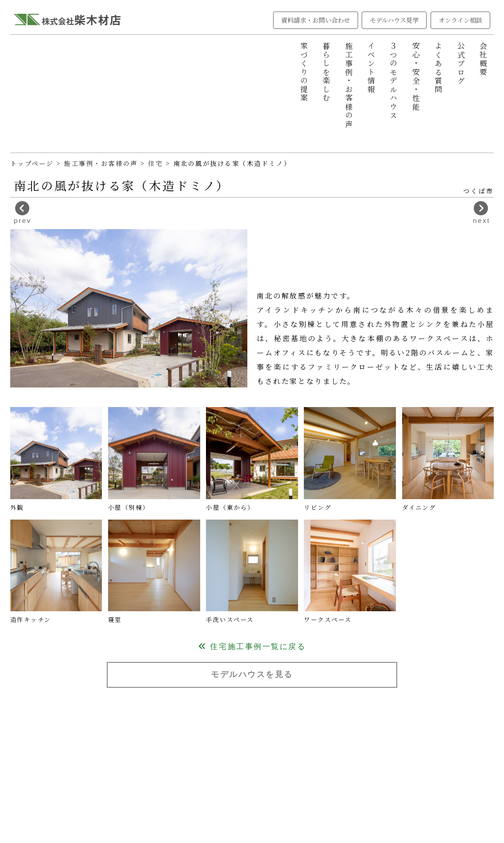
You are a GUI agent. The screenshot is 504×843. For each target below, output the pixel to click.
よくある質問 (438, 68)
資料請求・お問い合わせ (316, 20)
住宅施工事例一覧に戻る (252, 647)
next (482, 213)
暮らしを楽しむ (326, 72)
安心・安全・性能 (416, 77)
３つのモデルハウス (393, 81)
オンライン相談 (461, 20)
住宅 (157, 163)
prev (22, 213)
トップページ (32, 163)
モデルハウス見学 (394, 20)
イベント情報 (371, 68)
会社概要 (483, 59)
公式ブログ (461, 64)
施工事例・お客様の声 (349, 85)
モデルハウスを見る (252, 674)
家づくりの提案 (304, 72)
